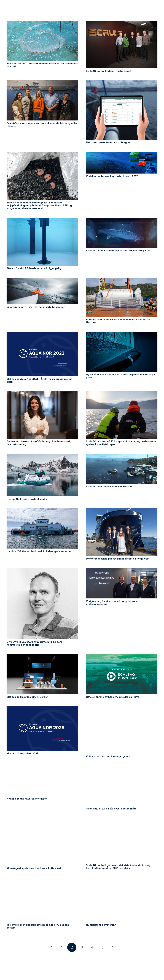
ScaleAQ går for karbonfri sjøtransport (109, 71)
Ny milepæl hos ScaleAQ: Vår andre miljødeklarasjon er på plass (120, 376)
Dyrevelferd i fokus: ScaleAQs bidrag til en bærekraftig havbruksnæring (39, 443)
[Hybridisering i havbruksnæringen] (42, 768)
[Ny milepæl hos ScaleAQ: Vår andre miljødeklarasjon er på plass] (122, 334)
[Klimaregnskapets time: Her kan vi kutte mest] (42, 820)
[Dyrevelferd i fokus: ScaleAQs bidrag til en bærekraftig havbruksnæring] (42, 393)
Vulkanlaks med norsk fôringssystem (108, 757)
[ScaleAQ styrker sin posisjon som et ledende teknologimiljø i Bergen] (42, 82)
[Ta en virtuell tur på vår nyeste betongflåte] (122, 768)
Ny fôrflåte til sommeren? (101, 925)
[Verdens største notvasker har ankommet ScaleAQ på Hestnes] (122, 279)
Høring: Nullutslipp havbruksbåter (27, 499)
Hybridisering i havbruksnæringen (27, 799)
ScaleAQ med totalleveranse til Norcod (109, 487)
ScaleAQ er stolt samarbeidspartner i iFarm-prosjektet (118, 251)
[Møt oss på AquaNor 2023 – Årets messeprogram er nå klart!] (42, 334)
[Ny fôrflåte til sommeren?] (122, 879)
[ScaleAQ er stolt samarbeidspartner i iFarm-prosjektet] (122, 220)
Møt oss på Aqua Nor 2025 (23, 754)
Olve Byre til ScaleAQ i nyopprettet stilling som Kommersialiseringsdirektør (34, 643)
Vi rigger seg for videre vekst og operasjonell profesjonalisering (113, 603)
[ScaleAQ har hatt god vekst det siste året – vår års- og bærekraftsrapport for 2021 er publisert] (122, 820)
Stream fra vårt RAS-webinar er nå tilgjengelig (34, 268)
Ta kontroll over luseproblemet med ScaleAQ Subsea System (38, 926)
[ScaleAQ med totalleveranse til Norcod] (122, 456)
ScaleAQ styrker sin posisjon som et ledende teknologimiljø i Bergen (42, 125)
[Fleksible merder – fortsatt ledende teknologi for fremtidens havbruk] (42, 23)
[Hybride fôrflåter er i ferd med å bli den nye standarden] (42, 510)
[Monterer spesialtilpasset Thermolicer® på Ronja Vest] (122, 510)
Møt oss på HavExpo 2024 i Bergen (27, 697)
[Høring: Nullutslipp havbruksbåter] (42, 456)
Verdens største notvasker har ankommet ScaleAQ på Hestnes (118, 321)
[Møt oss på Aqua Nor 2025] (42, 708)
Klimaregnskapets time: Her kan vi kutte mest (34, 868)
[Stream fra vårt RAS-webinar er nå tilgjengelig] (42, 220)
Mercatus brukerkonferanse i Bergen (108, 143)
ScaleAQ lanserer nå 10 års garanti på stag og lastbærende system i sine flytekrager (121, 443)
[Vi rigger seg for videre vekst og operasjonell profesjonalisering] (122, 570)
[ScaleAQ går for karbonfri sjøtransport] (122, 23)
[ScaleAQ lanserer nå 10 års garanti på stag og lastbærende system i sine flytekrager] (122, 393)
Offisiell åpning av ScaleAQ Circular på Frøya (113, 697)
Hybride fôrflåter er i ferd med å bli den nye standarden (39, 551)
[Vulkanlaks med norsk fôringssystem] (122, 708)
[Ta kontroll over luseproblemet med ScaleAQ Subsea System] (42, 879)
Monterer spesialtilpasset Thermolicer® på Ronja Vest (118, 559)
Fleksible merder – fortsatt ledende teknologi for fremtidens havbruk (42, 65)
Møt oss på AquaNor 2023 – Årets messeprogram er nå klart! (39, 381)
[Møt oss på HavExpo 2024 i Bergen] (42, 656)
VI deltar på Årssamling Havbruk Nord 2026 (112, 176)
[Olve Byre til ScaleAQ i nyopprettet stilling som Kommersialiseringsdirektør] (42, 570)
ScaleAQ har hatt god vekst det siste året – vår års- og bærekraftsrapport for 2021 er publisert (118, 867)
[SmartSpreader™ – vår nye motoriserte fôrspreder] (42, 279)
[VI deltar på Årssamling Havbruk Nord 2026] (122, 154)
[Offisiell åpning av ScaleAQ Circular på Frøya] (122, 656)
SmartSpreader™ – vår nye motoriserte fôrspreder (36, 307)
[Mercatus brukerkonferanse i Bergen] (122, 82)
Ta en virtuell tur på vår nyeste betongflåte (111, 809)
